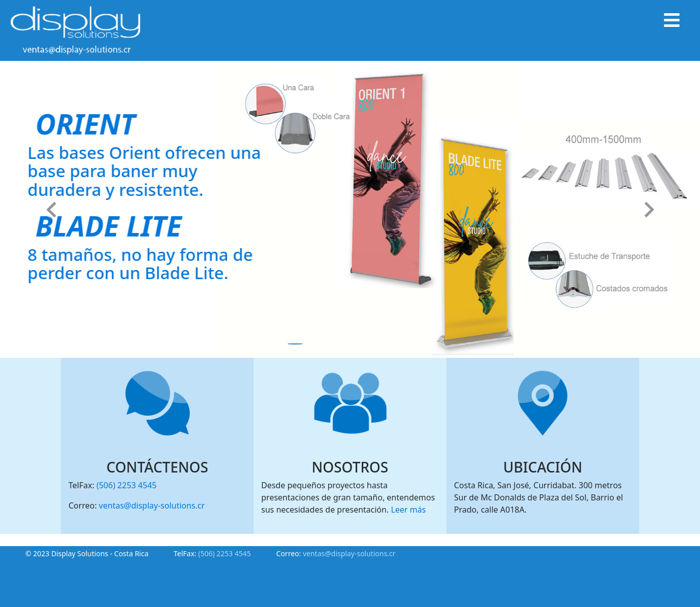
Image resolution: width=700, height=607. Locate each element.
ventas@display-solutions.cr (152, 505)
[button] (52, 209)
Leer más (409, 510)
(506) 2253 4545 (127, 485)
